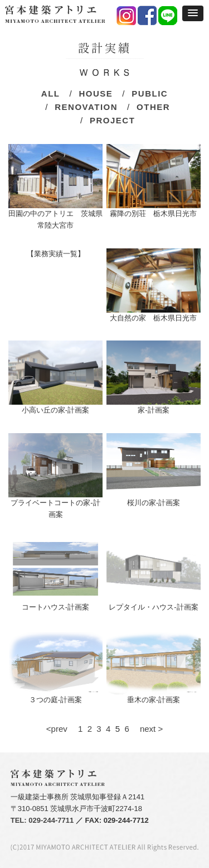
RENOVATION (86, 107)
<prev (61, 729)
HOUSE (96, 93)
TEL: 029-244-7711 (42, 820)
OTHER (153, 107)
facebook (147, 16)
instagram (127, 16)
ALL (51, 93)
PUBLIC (150, 93)
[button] (193, 13)
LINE (168, 16)
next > (147, 729)
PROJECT (112, 120)
